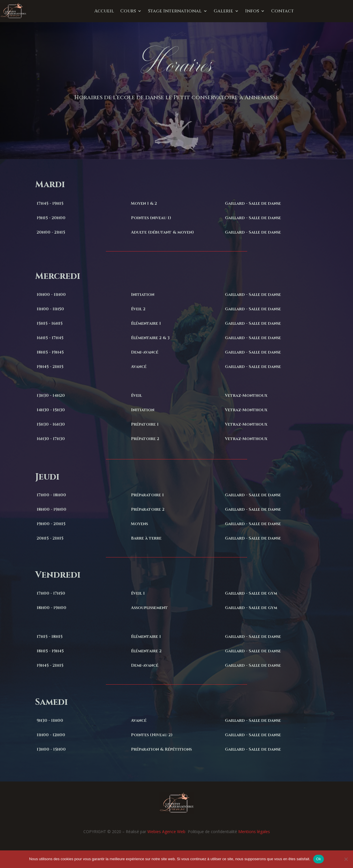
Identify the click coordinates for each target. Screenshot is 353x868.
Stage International (175, 11)
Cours (128, 11)
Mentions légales (254, 832)
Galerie (223, 11)
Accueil (104, 11)
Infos (252, 11)
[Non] (346, 859)
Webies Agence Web (167, 832)
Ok (319, 859)
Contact (282, 11)
